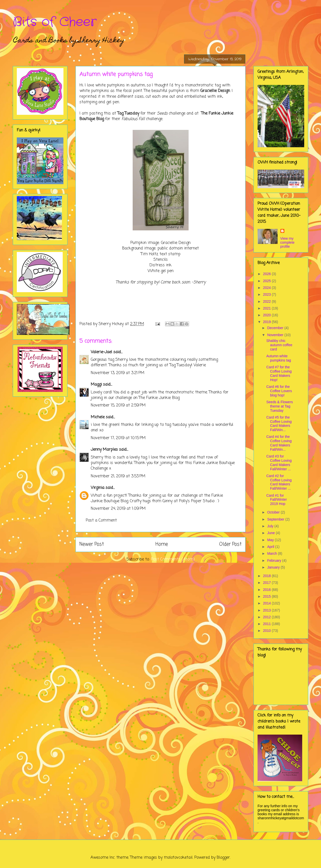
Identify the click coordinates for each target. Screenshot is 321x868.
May (271, 540)
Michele (98, 417)
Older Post (230, 544)
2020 (267, 315)
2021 (267, 308)
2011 (267, 624)
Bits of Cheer (55, 22)
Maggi (96, 385)
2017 (267, 583)
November (276, 335)
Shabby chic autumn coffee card (279, 345)
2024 (267, 288)
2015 (267, 596)
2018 (267, 576)
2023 (267, 294)
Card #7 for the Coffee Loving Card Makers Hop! (279, 373)
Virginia (98, 488)
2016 (267, 590)
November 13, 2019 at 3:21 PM (118, 373)
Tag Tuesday (128, 114)
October (274, 512)
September (276, 519)
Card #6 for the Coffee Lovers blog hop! (279, 391)
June (271, 533)
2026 (267, 274)
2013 (267, 610)
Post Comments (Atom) (173, 559)
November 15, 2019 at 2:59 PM (118, 405)
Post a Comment (101, 521)
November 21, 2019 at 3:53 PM (118, 476)
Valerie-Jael (101, 352)
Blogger (223, 858)
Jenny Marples (104, 450)
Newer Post (92, 544)
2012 (267, 617)
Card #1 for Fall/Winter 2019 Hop (277, 500)
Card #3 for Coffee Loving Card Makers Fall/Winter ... (279, 463)
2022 (267, 301)
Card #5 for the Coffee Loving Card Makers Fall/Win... (279, 424)
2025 (267, 281)
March (272, 553)
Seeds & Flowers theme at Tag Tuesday (280, 406)
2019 (267, 322)
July (271, 526)
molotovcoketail (178, 858)
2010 (267, 631)
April (271, 547)
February (275, 560)
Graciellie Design (215, 91)
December (276, 328)
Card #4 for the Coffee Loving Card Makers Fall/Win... (279, 443)
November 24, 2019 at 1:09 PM (118, 509)
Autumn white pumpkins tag (279, 358)
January (274, 567)
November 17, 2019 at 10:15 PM (118, 438)
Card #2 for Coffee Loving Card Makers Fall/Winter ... (279, 482)
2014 (267, 603)
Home (162, 544)
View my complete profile (288, 242)
